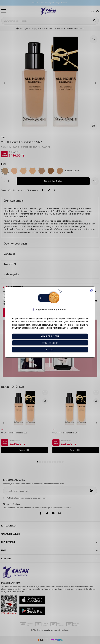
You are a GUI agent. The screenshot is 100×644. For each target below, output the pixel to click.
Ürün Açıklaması (14, 201)
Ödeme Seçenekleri (15, 244)
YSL (3, 138)
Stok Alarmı (32, 190)
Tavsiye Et (6, 190)
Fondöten (50, 29)
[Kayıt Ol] (92, 491)
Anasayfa (22, 29)
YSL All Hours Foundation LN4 (66, 433)
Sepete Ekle (53, 181)
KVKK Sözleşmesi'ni (15, 498)
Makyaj (34, 29)
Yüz (41, 29)
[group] (50, 83)
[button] (5, 83)
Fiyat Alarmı (19, 190)
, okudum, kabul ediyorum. (25, 498)
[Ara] (94, 21)
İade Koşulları (12, 274)
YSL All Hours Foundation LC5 (14, 433)
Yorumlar (9, 254)
